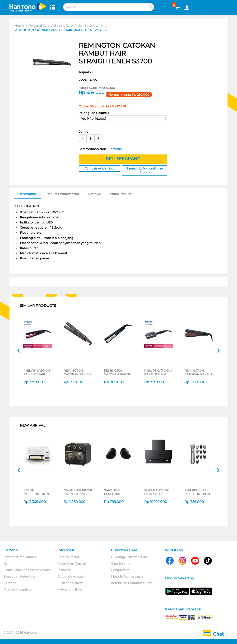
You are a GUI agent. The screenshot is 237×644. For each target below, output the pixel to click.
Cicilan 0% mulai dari (102, 106)
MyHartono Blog (70, 589)
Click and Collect (70, 583)
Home (19, 25)
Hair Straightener (90, 25)
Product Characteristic (62, 194)
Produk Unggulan (17, 589)
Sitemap (10, 583)
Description (27, 194)
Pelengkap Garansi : (94, 113)
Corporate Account (71, 576)
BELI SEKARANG (123, 159)
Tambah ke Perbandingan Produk (145, 170)
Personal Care (39, 25)
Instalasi (64, 570)
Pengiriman (120, 570)
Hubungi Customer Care (130, 557)
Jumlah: (85, 132)
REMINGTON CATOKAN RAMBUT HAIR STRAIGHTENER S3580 (199, 372)
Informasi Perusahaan (20, 557)
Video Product (121, 194)
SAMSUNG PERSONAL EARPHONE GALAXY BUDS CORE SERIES (115, 492)
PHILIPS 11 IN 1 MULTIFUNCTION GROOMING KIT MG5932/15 (197, 492)
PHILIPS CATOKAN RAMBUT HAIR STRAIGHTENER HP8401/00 (37, 372)
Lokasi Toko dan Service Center (27, 570)
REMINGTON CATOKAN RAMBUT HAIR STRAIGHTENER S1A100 (78, 372)
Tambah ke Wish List (100, 168)
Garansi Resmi (68, 557)
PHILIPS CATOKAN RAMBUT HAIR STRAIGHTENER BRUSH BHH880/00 (158, 372)
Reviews (94, 194)
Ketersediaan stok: (100, 149)
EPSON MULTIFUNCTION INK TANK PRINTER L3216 (38, 492)
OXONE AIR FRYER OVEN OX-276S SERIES (78, 492)
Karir (7, 563)
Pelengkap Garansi (72, 563)
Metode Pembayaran (127, 576)
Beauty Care (63, 25)
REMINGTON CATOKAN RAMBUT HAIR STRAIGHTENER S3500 (118, 372)
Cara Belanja (121, 563)
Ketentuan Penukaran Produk (134, 583)
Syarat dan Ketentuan (20, 576)
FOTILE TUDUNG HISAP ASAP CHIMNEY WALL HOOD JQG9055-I (157, 492)
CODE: (88, 80)
